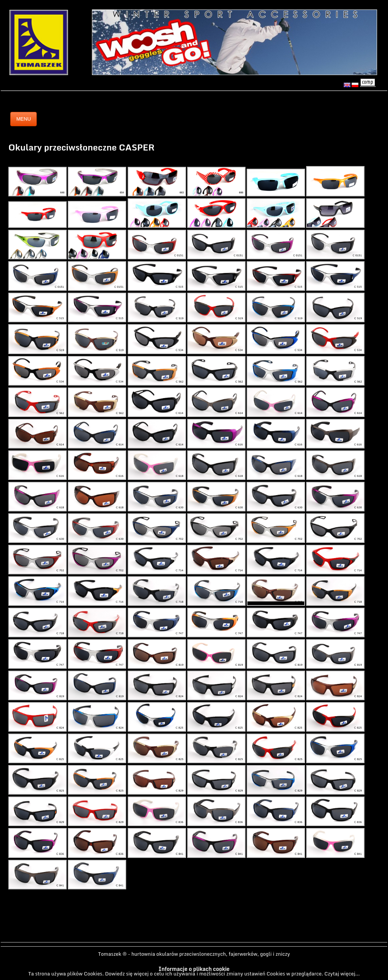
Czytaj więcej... (342, 974)
